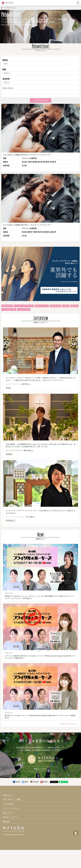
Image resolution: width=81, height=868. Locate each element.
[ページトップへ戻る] (76, 833)
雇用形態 (40, 81)
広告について (8, 813)
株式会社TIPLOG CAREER (15, 835)
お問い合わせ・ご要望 (12, 800)
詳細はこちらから (41, 769)
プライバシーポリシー (12, 808)
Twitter (25, 782)
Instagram (34, 782)
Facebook (17, 782)
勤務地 (5, 60)
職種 (4, 69)
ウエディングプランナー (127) (24, 306)
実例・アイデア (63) (42, 306)
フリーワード (8, 88)
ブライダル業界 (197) (9, 309)
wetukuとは (7, 795)
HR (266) (66, 306)
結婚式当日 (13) (56, 306)
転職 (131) (74, 306)
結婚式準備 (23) (7, 306)
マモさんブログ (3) (24, 309)
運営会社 (6, 822)
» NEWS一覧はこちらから (69, 724)
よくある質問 (8, 804)
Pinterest (44, 782)
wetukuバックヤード (11, 817)
